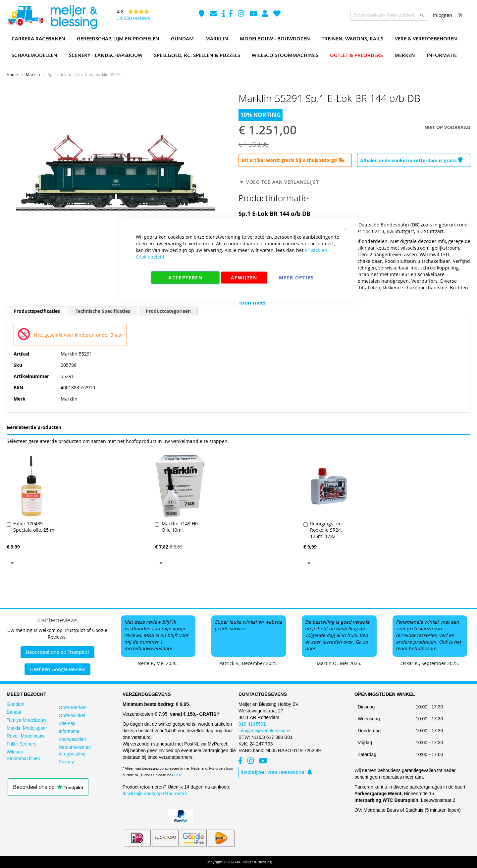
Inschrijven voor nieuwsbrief (276, 772)
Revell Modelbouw (26, 736)
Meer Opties (296, 278)
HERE (179, 775)
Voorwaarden (72, 739)
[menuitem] (38, 39)
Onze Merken (73, 707)
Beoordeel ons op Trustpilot (57, 652)
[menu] (238, 47)
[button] (12, 563)
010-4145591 (252, 724)
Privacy (66, 762)
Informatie (69, 731)
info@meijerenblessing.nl (265, 731)
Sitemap (67, 723)
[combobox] (389, 15)
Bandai (14, 712)
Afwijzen (244, 278)
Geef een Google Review (57, 669)
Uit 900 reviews (133, 18)
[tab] (37, 311)
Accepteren (185, 278)
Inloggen (443, 15)
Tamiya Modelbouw (26, 720)
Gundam (16, 704)
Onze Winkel (72, 715)
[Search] (422, 15)
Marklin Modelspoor (27, 728)
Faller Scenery (22, 744)
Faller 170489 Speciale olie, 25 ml (34, 527)
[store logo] (52, 17)
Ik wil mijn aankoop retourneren (155, 794)
